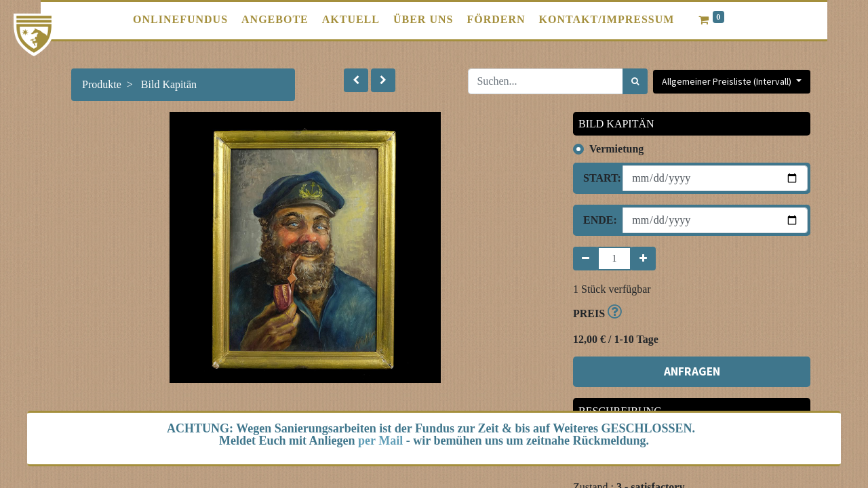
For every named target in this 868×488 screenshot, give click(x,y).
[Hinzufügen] (643, 259)
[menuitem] (180, 20)
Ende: (598, 220)
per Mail (380, 441)
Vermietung (616, 149)
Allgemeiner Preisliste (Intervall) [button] (728, 81)
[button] (356, 80)
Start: (598, 178)
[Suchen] (635, 81)
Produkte (102, 84)
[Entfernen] (586, 259)
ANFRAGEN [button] (692, 371)
